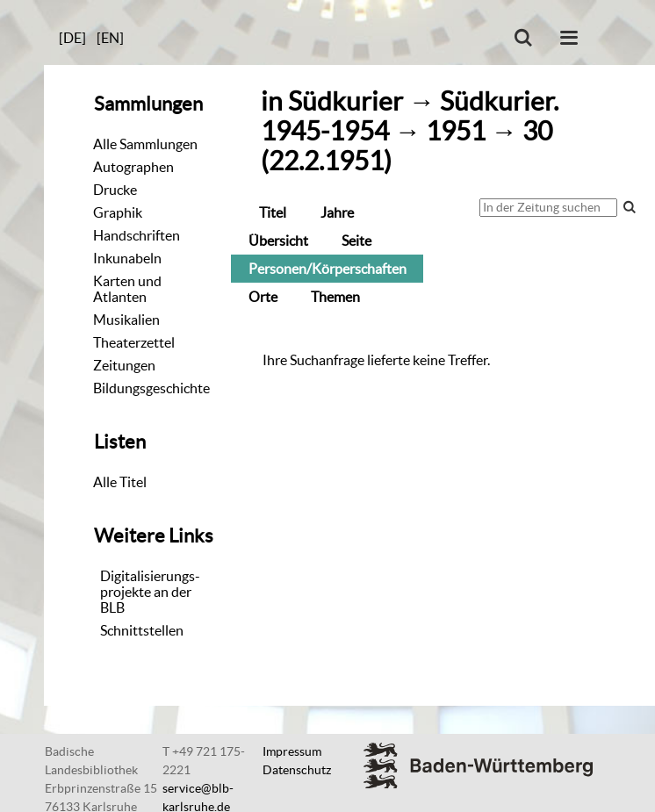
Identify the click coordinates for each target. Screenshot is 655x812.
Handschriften (137, 235)
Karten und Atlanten (127, 289)
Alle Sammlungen (145, 144)
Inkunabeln (127, 258)
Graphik (118, 212)
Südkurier (345, 101)
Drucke (115, 190)
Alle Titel (120, 482)
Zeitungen (124, 365)
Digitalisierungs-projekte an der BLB (150, 592)
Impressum (292, 751)
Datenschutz (297, 770)
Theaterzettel (134, 342)
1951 (456, 131)
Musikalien (126, 320)
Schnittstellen (142, 630)
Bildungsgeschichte (151, 388)
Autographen (133, 167)
